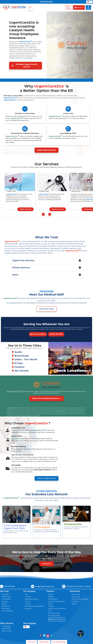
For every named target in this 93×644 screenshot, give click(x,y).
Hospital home (53, 599)
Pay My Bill (5, 594)
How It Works (6, 599)
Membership (6, 606)
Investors (28, 604)
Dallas (18, 359)
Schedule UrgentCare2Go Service (25, 66)
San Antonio (22, 371)
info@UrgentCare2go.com (45, 586)
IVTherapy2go (6, 626)
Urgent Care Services (47, 260)
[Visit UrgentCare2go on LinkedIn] (52, 635)
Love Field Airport (7, 611)
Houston (19, 367)
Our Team (28, 597)
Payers (50, 604)
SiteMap (74, 604)
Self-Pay (4, 604)
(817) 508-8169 (56, 334)
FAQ (26, 594)
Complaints (75, 601)
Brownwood (22, 356)
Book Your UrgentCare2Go (47, 478)
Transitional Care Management (35, 606)
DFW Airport (6, 609)
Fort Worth (31, 359)
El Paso (19, 363)
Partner (51, 594)
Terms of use (75, 594)
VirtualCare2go (6, 629)
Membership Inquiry (31, 599)
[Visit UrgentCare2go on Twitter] (44, 635)
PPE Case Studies (54, 613)
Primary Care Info (58, 209)
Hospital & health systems (56, 601)
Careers (27, 601)
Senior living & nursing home (57, 609)
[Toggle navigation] (30, 7)
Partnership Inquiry (54, 616)
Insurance (5, 601)
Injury (47, 275)
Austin (18, 352)
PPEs (50, 611)
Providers (51, 606)
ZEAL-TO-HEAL (7, 631)
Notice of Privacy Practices (80, 599)
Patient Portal (6, 597)
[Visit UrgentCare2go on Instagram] (48, 635)
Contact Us (28, 609)
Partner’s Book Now (57, 619)
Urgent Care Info (25, 209)
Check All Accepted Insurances (46, 398)
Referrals (51, 597)
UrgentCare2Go (25, 42)
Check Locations (38, 334)
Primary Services (47, 268)
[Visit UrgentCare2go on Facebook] (41, 635)
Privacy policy (76, 597)
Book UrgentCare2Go (47, 150)
